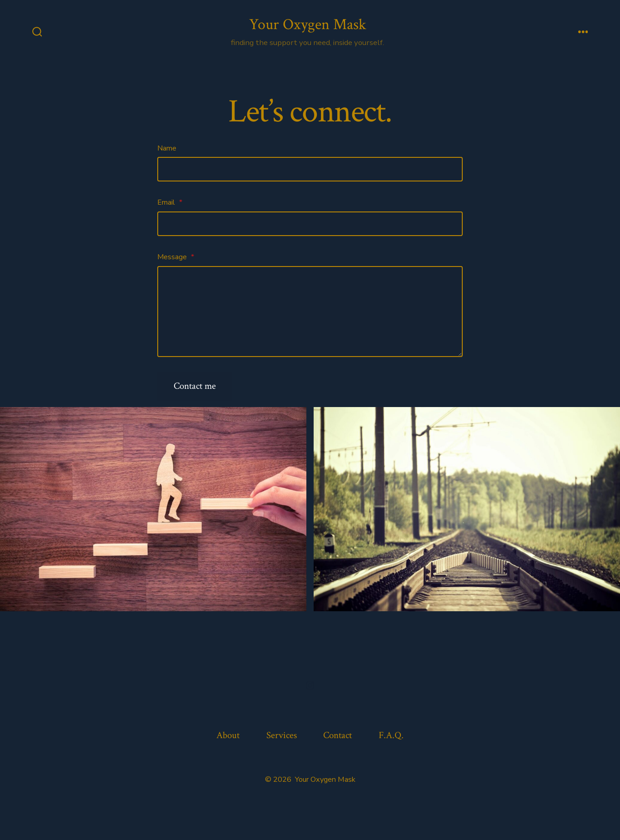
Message (176, 257)
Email (170, 202)
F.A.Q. (391, 735)
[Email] (310, 224)
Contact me (195, 386)
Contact (337, 735)
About (228, 735)
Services (282, 735)
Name (167, 148)
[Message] (310, 312)
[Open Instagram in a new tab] (310, 685)
